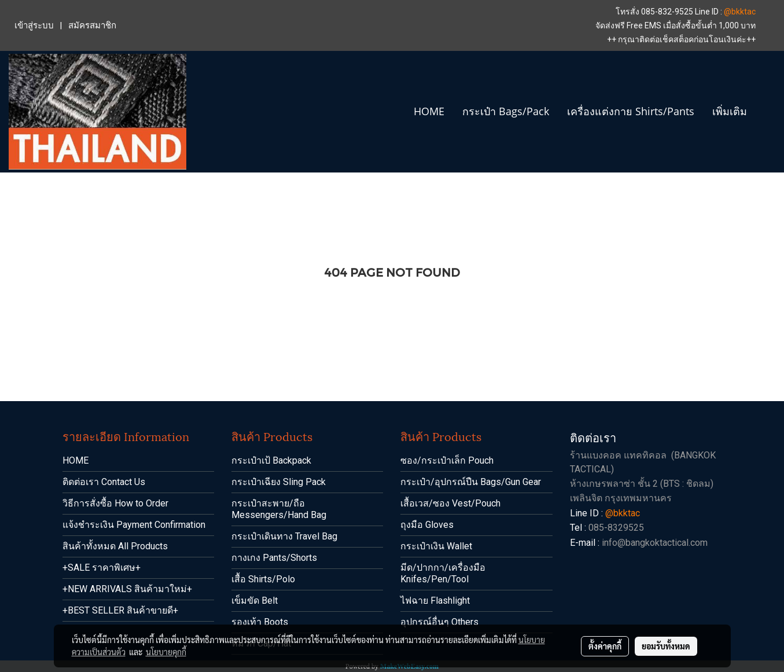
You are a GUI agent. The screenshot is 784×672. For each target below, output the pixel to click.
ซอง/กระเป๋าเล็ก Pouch (447, 460)
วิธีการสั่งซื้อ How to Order (115, 503)
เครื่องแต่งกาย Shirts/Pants (631, 111)
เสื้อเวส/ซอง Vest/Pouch (450, 503)
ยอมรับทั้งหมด (666, 646)
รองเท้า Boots (260, 622)
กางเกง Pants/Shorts (274, 558)
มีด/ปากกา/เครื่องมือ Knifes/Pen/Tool (443, 573)
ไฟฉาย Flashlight (435, 601)
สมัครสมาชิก (92, 25)
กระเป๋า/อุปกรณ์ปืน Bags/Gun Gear (471, 482)
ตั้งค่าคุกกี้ (605, 646)
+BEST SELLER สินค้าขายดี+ (120, 610)
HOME (429, 111)
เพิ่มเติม (730, 111)
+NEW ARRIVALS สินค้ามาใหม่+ (127, 589)
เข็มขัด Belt (255, 601)
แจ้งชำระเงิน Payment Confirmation (134, 525)
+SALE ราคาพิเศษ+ (102, 568)
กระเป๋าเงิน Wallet (436, 546)
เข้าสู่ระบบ (34, 25)
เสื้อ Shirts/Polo (263, 579)
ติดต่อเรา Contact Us (104, 482)
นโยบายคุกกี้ (166, 652)
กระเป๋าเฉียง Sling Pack (279, 482)
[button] (766, 112)
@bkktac (740, 12)
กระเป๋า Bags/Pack (506, 111)
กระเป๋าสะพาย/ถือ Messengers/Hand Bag (279, 509)
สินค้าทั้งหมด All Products (115, 546)
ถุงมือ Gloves (427, 525)
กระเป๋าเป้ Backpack (271, 460)
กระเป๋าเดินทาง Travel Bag (284, 536)
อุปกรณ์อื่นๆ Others (439, 622)
